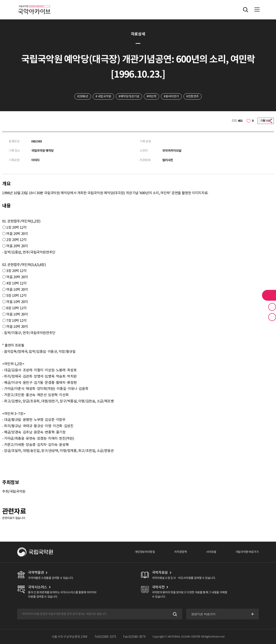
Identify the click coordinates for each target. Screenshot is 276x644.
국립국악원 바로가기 (247, 552)
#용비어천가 (171, 96)
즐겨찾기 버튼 (272, 307)
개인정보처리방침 (145, 552)
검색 (175, 614)
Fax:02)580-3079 (134, 637)
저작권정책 (180, 552)
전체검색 (246, 10)
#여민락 (151, 96)
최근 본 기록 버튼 (272, 317)
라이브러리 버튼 (269, 295)
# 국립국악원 (103, 96)
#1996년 (83, 96)
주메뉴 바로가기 (0, 0)
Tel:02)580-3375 (105, 637)
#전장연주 (193, 96)
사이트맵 (211, 552)
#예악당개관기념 (129, 96)
